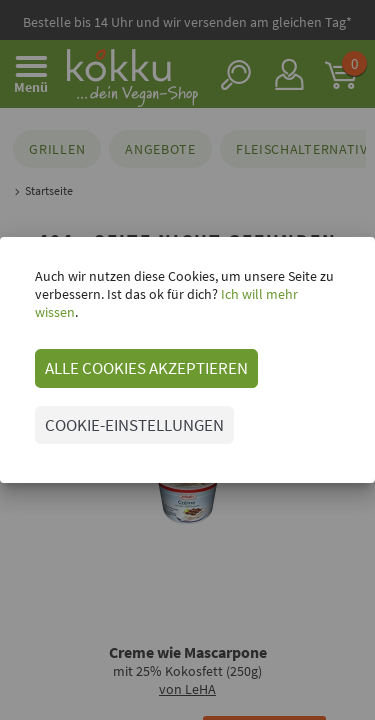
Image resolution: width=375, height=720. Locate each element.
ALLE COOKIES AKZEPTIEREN (146, 368)
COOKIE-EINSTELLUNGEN (134, 425)
